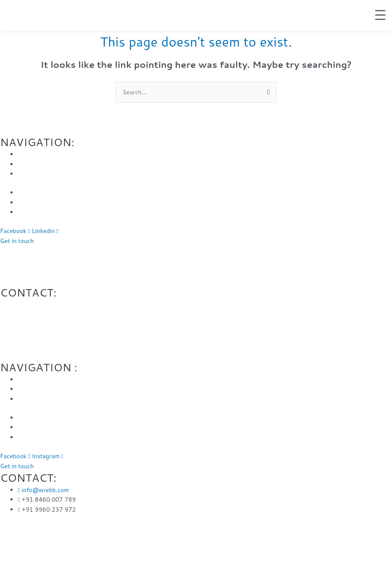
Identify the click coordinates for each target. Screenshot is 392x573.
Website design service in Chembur (198, 538)
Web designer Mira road (33, 250)
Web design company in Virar (212, 250)
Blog (24, 202)
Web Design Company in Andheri (120, 250)
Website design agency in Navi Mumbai (202, 548)
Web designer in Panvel (356, 538)
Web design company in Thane (213, 260)
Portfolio (30, 192)
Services (29, 174)
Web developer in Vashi (285, 538)
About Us (31, 164)
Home (26, 154)
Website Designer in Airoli (297, 548)
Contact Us (33, 212)
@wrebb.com (37, 305)
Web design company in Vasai (298, 250)
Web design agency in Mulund (101, 548)
